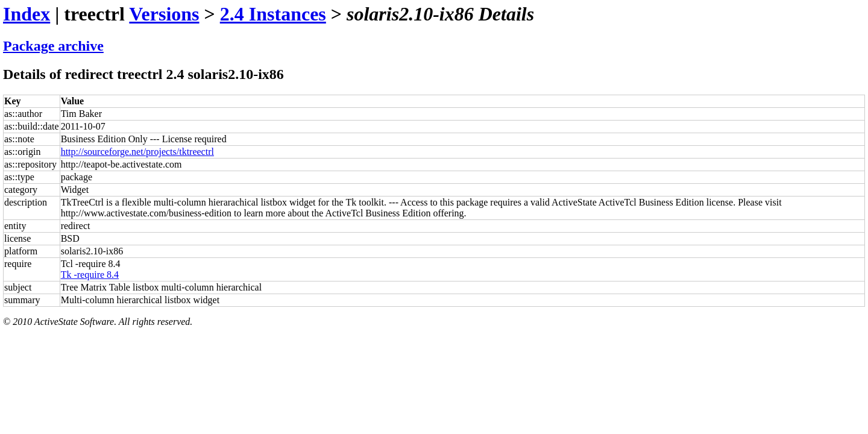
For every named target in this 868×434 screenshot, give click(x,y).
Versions (164, 14)
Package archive (53, 46)
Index (27, 14)
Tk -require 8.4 (90, 275)
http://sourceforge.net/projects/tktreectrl (137, 152)
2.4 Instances (273, 14)
